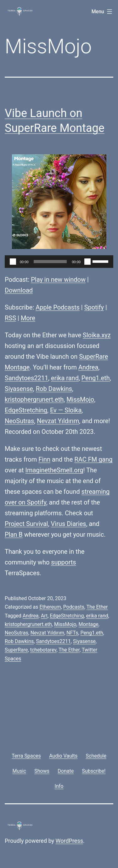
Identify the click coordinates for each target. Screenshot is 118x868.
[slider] (50, 262)
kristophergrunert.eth (34, 399)
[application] (59, 262)
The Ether (97, 607)
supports (63, 562)
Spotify (94, 307)
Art (44, 616)
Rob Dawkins (54, 389)
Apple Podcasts (58, 307)
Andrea (88, 367)
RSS (10, 318)
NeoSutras (19, 421)
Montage (17, 367)
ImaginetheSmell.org (54, 470)
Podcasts (74, 607)
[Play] (13, 262)
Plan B (14, 534)
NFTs (72, 633)
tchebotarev (43, 650)
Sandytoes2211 (26, 378)
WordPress (69, 841)
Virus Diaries (69, 524)
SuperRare (93, 357)
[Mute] (87, 262)
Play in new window (58, 280)
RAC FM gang (93, 459)
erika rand (65, 378)
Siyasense (19, 389)
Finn (44, 459)
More (28, 318)
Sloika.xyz (97, 335)
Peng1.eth (96, 378)
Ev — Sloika (66, 410)
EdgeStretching (26, 410)
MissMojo (80, 399)
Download (19, 290)
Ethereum (50, 607)
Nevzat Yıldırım (58, 421)
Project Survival (26, 524)
